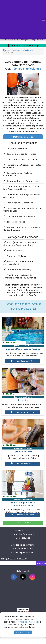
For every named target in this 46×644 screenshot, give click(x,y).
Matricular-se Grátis (23, 137)
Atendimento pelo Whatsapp (23, 45)
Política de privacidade (22, 552)
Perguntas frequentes (23, 534)
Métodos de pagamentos (23, 545)
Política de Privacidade (28, 622)
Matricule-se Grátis (22, 361)
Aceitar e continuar (23, 632)
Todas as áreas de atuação (23, 523)
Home (6, 50)
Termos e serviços (21, 538)
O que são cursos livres (22, 549)
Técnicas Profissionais (22, 50)
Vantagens (18, 530)
